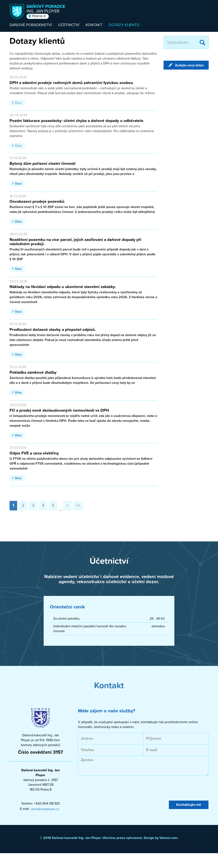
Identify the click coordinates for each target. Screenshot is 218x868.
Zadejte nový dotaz (189, 65)
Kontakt (94, 25)
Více (18, 103)
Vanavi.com (168, 838)
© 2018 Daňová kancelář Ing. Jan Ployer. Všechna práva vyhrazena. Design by (100, 838)
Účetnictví (69, 25)
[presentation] (110, 788)
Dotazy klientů (124, 25)
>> (78, 506)
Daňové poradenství (31, 25)
